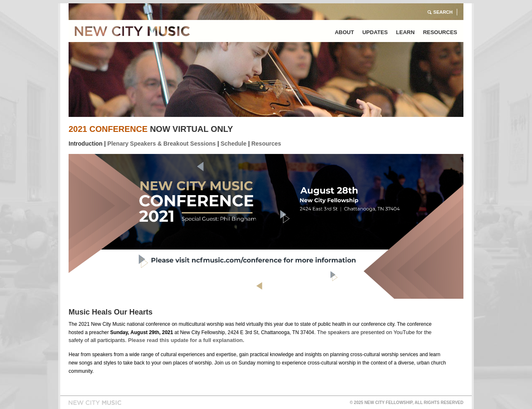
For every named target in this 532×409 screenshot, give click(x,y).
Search (443, 12)
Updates (375, 32)
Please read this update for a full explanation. (186, 340)
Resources (440, 32)
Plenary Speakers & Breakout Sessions (161, 144)
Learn (405, 32)
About (344, 32)
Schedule (234, 144)
